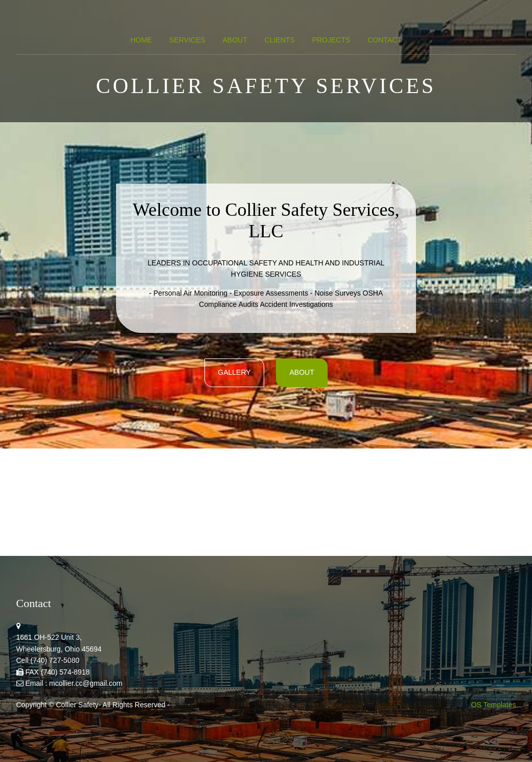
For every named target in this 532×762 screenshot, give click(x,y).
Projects (331, 40)
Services (187, 40)
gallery (234, 372)
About (235, 40)
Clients (280, 40)
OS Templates (494, 705)
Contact (385, 40)
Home (141, 40)
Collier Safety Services (266, 86)
